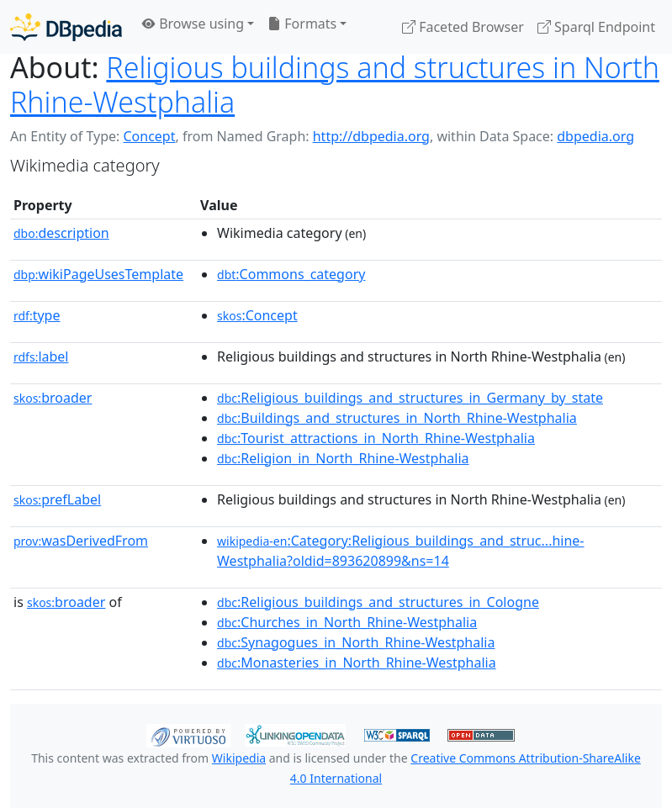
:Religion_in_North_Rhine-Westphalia (343, 458)
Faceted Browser (463, 27)
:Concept (257, 315)
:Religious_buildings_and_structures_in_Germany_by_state (410, 398)
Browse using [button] (193, 24)
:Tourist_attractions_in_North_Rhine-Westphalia (376, 438)
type (37, 315)
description (61, 233)
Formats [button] (302, 24)
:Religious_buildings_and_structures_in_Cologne (378, 602)
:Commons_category (291, 274)
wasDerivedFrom (81, 541)
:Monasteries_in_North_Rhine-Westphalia (357, 663)
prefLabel (57, 499)
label (41, 356)
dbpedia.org (595, 136)
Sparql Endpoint (596, 27)
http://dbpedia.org (371, 136)
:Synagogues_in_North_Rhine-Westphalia (356, 642)
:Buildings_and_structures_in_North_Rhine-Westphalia (397, 418)
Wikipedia (239, 758)
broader (53, 398)
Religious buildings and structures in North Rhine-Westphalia (335, 84)
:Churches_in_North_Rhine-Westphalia (347, 622)
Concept (149, 136)
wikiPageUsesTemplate (98, 274)
